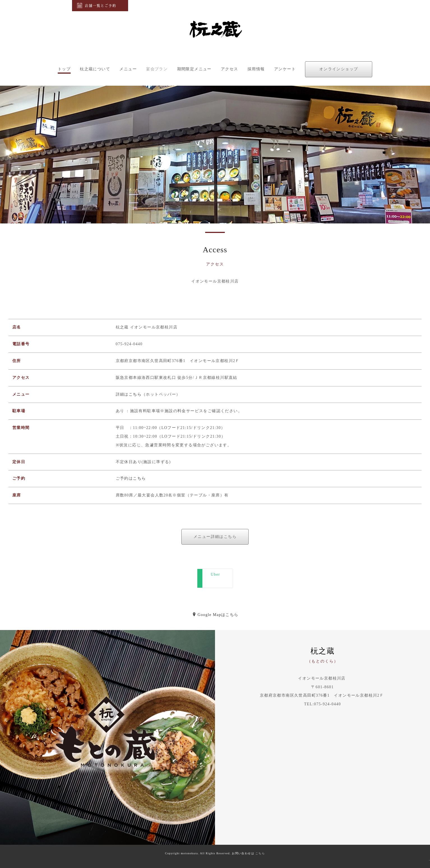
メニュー (128, 69)
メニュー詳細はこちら (215, 537)
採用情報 (256, 69)
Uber (218, 578)
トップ (64, 69)
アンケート (285, 69)
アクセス (230, 69)
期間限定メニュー (194, 69)
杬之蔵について (95, 69)
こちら (135, 394)
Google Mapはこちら (215, 615)
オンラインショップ (339, 69)
